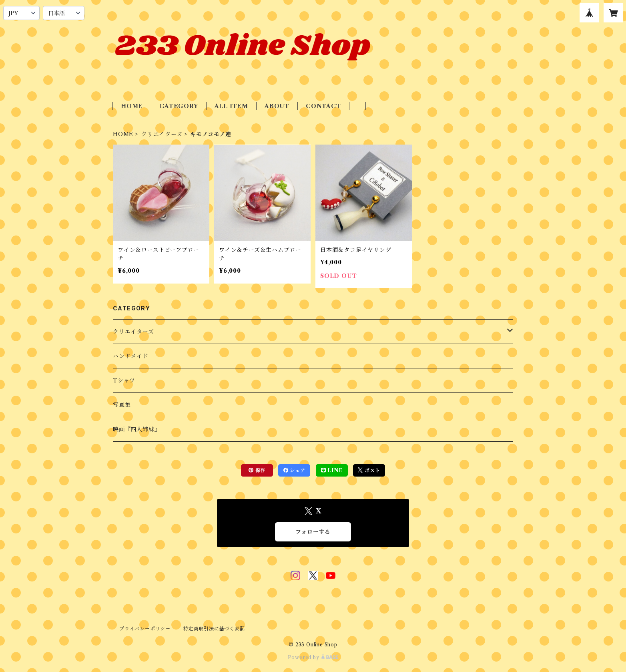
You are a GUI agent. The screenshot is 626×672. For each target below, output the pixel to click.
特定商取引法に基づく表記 (214, 629)
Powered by (313, 657)
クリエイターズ (162, 134)
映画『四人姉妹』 (136, 429)
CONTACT (323, 106)
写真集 (122, 405)
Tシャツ (124, 380)
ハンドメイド (131, 356)
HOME (132, 106)
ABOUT (277, 106)
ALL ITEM (231, 106)
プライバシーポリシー (145, 629)
